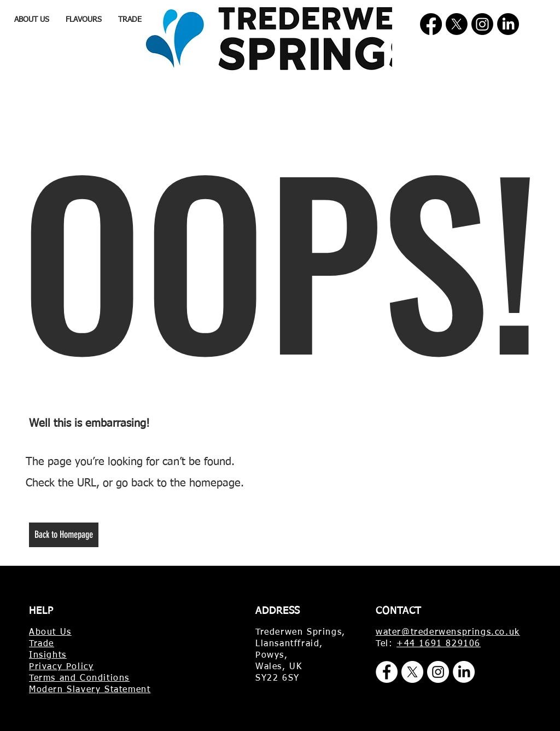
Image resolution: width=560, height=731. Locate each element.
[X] (457, 24)
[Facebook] (431, 24)
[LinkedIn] (508, 24)
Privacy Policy (61, 667)
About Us (50, 633)
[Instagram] (482, 24)
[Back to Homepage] (64, 535)
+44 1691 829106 (439, 644)
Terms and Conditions (79, 678)
